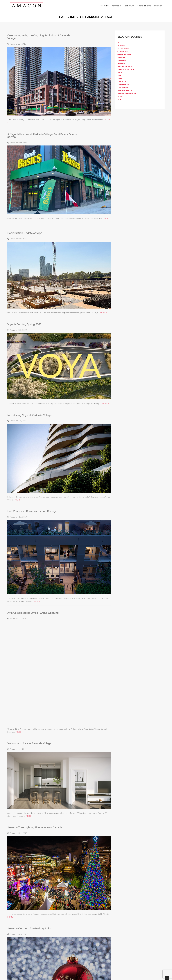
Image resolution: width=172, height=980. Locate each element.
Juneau (121, 63)
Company (105, 6)
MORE (103, 313)
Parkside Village (126, 69)
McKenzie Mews (125, 66)
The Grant (123, 87)
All (119, 42)
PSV (119, 75)
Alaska (121, 45)
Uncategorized (125, 90)
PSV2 (120, 78)
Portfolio (116, 6)
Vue (119, 99)
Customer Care (144, 6)
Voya (120, 96)
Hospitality (129, 6)
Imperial (122, 60)
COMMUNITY (123, 51)
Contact (158, 6)
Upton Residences (127, 93)
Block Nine (123, 48)
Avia (120, 72)
